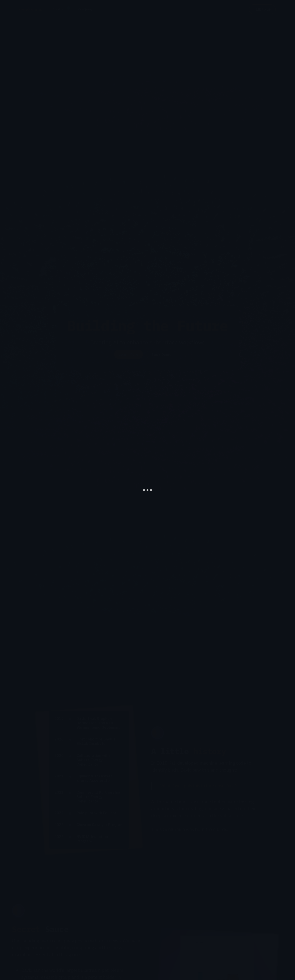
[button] (61, 9)
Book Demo (161, 355)
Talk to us (262, 9)
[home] (31, 9)
